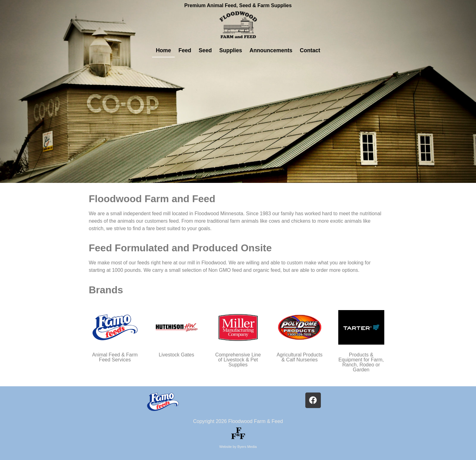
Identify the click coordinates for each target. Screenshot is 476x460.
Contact (310, 50)
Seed (205, 50)
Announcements (271, 50)
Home (163, 50)
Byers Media (247, 447)
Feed (185, 50)
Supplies (231, 50)
